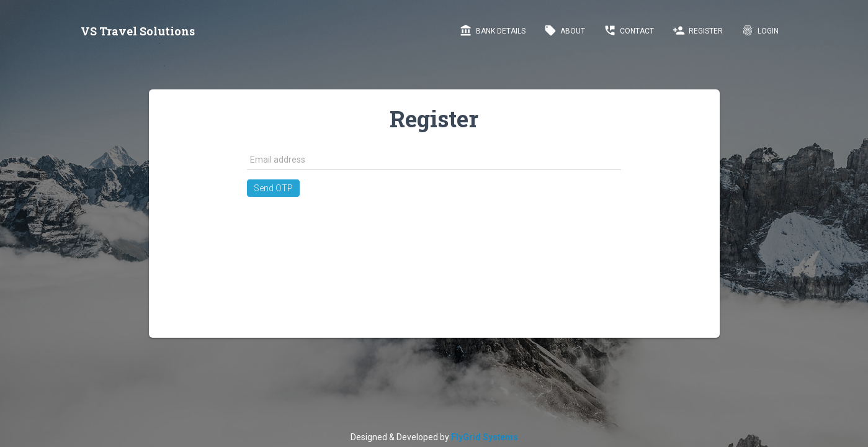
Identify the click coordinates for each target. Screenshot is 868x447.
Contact (629, 30)
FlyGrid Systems (485, 437)
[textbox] (434, 160)
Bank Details (493, 30)
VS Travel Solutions (138, 31)
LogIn (760, 30)
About (565, 30)
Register (698, 30)
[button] (273, 188)
